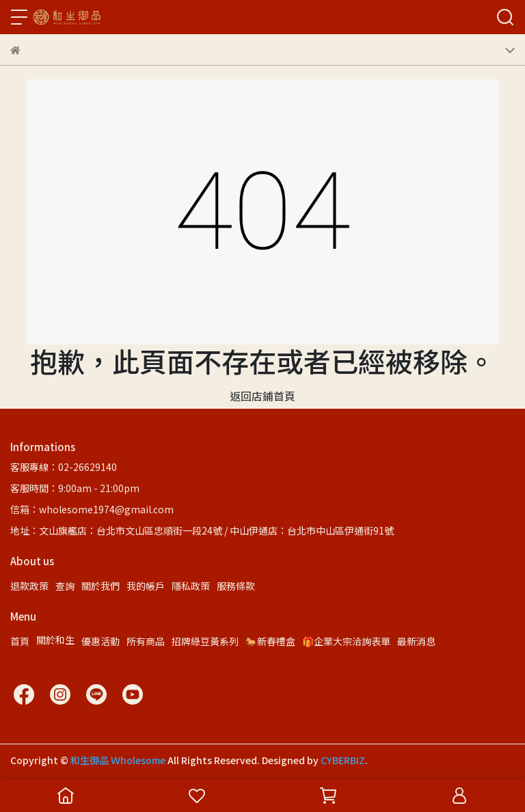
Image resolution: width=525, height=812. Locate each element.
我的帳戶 (146, 586)
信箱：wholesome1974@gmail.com (92, 509)
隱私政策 (191, 586)
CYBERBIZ (343, 760)
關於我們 (100, 586)
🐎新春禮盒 (270, 641)
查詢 (65, 586)
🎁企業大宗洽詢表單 (346, 641)
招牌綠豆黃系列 (205, 641)
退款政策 (29, 586)
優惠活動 (100, 641)
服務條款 (236, 586)
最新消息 (416, 641)
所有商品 (146, 641)
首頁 (20, 641)
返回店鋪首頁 (262, 396)
